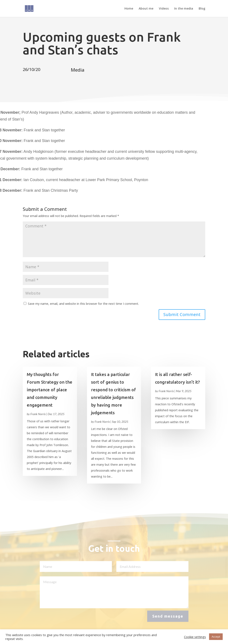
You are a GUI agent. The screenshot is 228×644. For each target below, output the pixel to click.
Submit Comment (182, 314)
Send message (168, 618)
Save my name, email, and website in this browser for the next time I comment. (83, 304)
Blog (202, 9)
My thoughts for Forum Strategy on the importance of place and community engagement (50, 390)
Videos (164, 9)
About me (146, 9)
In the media (184, 9)
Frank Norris (38, 414)
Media (78, 70)
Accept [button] (216, 637)
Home (129, 9)
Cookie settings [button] (195, 637)
